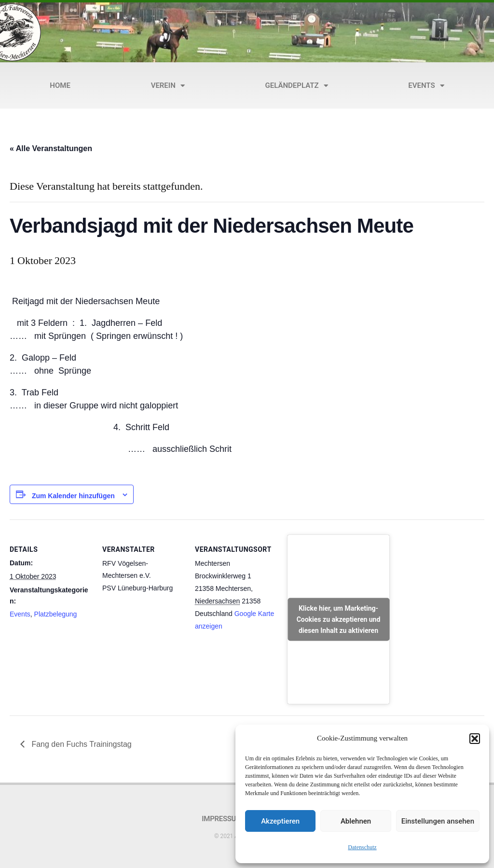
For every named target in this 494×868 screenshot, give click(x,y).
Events (426, 86)
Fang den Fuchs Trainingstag (81, 744)
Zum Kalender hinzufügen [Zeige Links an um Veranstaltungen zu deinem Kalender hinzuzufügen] (73, 496)
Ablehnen (356, 821)
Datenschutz (362, 847)
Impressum (222, 819)
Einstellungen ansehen (438, 821)
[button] (475, 739)
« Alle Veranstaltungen (51, 148)
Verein (168, 86)
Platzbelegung (56, 614)
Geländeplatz (297, 86)
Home (60, 85)
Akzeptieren (280, 821)
